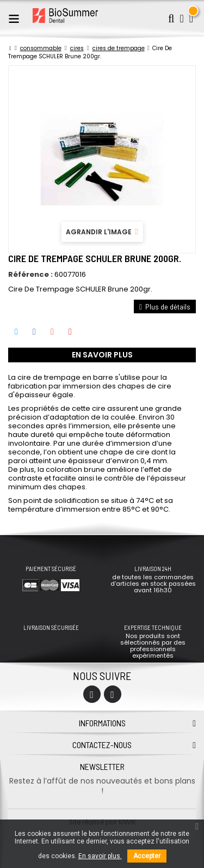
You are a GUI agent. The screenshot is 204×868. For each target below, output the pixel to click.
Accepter (147, 856)
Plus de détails (165, 306)
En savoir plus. (100, 856)
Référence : (30, 275)
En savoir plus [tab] (102, 355)
